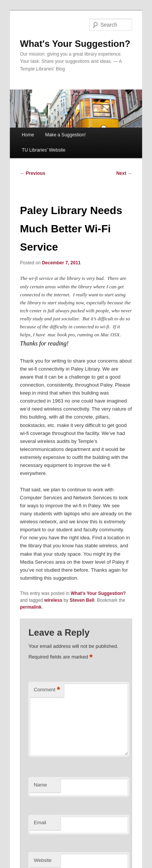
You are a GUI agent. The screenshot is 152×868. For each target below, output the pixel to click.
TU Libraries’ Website (44, 150)
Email (40, 822)
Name (40, 785)
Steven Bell (82, 600)
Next (124, 173)
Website (43, 860)
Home (28, 135)
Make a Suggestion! (65, 135)
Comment (47, 690)
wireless (53, 600)
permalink (31, 607)
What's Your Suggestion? (75, 44)
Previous (32, 173)
